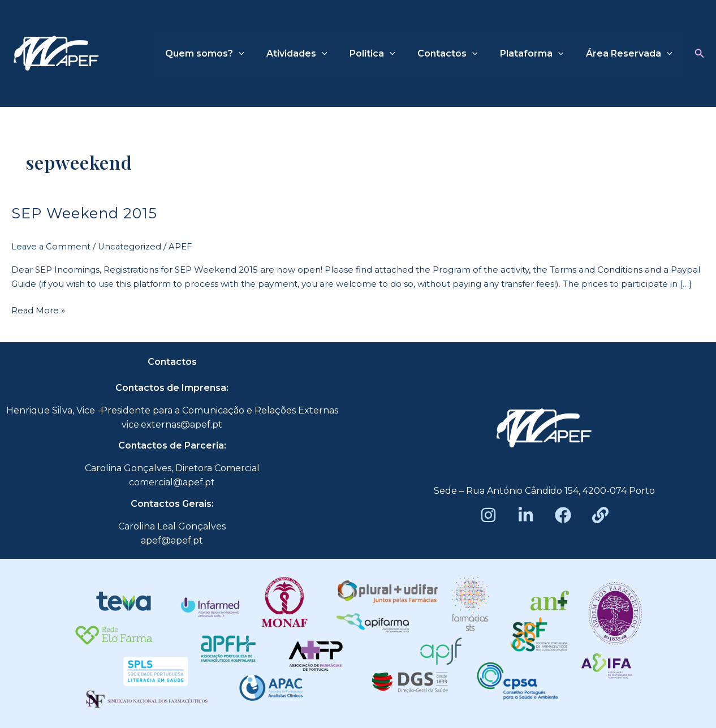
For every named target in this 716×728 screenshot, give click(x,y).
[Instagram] (488, 514)
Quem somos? (227, 54)
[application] (261, 54)
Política (387, 54)
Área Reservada (631, 54)
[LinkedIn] (526, 514)
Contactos (458, 54)
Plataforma (538, 54)
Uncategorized (131, 246)
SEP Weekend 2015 (85, 213)
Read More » (38, 309)
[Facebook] (563, 514)
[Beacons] (600, 514)
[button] (700, 54)
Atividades (316, 54)
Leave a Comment (51, 246)
